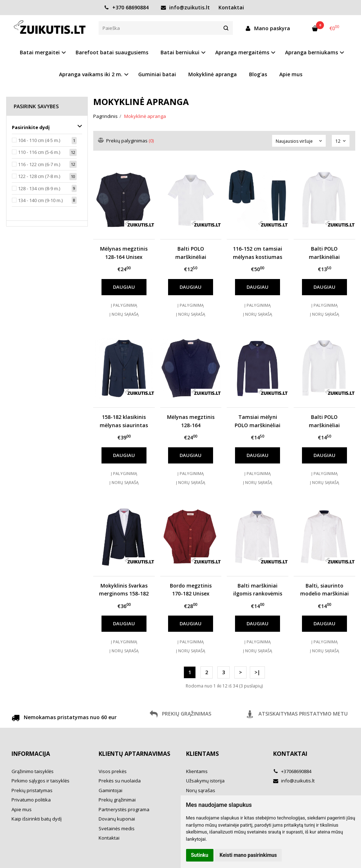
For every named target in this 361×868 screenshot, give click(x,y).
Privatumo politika (31, 800)
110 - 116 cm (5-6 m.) (39, 152)
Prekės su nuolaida (120, 781)
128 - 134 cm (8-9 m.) (39, 188)
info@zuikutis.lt (185, 7)
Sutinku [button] (200, 855)
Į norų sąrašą (124, 314)
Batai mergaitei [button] (40, 52)
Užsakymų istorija (205, 781)
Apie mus (291, 74)
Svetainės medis (117, 828)
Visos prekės (113, 771)
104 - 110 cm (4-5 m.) (39, 140)
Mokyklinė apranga (213, 74)
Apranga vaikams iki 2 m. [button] (91, 74)
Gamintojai (110, 790)
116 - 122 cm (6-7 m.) (39, 164)
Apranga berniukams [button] (312, 52)
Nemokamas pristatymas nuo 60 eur (64, 718)
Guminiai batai (157, 74)
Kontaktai (231, 7)
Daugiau (124, 287)
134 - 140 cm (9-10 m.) (40, 200)
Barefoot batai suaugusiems (112, 52)
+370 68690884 (126, 7)
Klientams (202, 754)
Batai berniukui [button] (180, 52)
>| (257, 672)
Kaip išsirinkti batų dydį (37, 819)
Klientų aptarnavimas (134, 754)
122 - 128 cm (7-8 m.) (39, 176)
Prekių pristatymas (32, 790)
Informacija (31, 754)
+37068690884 (292, 771)
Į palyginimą (124, 305)
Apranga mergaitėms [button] (242, 52)
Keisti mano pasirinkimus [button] (248, 855)
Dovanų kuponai (117, 819)
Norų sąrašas (201, 790)
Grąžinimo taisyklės (33, 771)
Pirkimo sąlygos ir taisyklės (40, 781)
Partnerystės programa (124, 809)
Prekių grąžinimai (117, 800)
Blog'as (258, 74)
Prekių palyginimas (126, 141)
